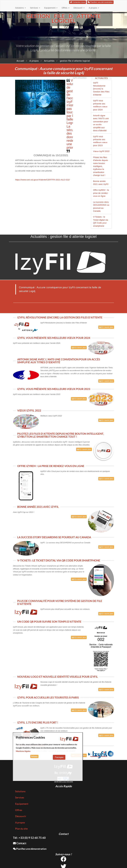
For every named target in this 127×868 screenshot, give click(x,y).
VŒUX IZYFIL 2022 (29, 411)
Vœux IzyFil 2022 (101, 151)
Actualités (49, 61)
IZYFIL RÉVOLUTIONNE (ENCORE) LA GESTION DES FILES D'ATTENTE (60, 317)
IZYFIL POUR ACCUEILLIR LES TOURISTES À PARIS (48, 698)
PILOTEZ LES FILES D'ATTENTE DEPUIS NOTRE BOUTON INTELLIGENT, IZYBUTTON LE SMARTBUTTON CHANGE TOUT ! (61, 435)
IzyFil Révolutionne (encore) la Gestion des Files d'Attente (101, 89)
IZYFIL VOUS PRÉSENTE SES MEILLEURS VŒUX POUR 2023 (54, 389)
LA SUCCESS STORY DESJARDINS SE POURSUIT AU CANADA (54, 537)
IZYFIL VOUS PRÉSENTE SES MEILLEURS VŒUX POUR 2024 (54, 338)
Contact (20, 843)
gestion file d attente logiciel (75, 61)
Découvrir (79, 8)
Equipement (51, 8)
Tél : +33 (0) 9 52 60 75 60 (29, 838)
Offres (66, 8)
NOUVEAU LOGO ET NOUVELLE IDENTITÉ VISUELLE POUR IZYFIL (58, 677)
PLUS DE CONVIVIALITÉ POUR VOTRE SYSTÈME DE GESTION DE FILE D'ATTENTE (60, 602)
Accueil (20, 61)
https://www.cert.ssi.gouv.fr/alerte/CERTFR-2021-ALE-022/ (42, 180)
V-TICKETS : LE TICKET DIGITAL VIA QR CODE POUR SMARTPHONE (59, 560)
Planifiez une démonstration (30, 849)
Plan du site (21, 829)
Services (35, 8)
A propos (94, 8)
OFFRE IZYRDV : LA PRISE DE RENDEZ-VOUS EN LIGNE (51, 466)
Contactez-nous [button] (78, 2)
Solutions (20, 8)
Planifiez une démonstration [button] (100, 2)
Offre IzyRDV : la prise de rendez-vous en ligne (101, 193)
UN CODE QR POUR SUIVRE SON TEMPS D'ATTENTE (49, 622)
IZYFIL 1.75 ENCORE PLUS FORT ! (38, 723)
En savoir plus (106, 327)
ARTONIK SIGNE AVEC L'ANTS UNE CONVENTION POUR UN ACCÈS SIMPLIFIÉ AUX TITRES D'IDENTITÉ (59, 361)
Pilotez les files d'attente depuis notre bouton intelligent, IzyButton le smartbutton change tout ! (100, 166)
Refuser (34, 756)
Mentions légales (23, 751)
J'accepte (59, 757)
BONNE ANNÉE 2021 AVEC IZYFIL (38, 507)
